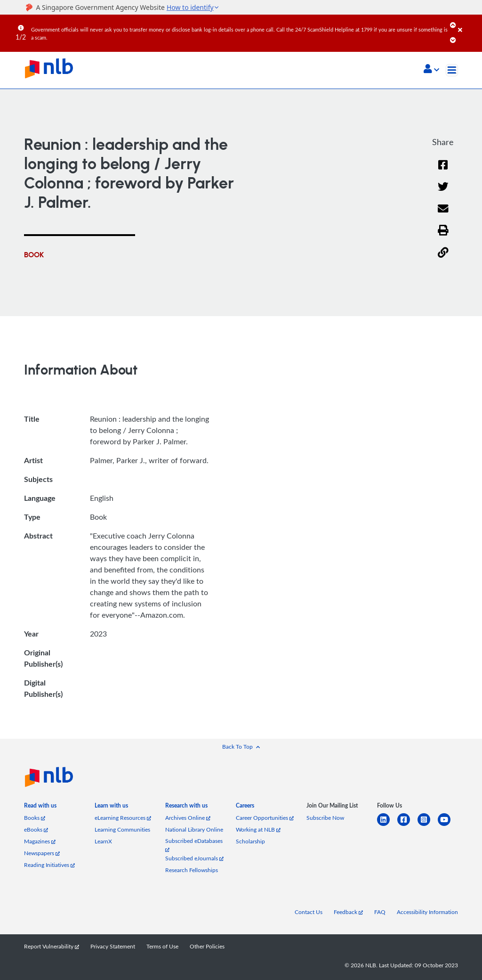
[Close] (468, 23)
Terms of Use (162, 946)
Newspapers (42, 853)
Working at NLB (258, 829)
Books (35, 818)
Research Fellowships (192, 870)
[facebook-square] (407, 825)
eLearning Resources (123, 818)
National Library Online (194, 829)
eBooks (36, 829)
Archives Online (188, 818)
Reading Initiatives (49, 865)
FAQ (380, 912)
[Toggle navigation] (452, 70)
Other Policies (207, 946)
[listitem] (40, 807)
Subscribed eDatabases (194, 845)
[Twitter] (443, 192)
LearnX (103, 841)
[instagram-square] (428, 825)
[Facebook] (443, 171)
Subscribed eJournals (194, 858)
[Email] (443, 215)
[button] (431, 70)
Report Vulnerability (52, 946)
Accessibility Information (427, 912)
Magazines (40, 841)
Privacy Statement (113, 946)
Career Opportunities (265, 818)
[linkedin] (387, 825)
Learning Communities (122, 829)
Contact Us (309, 912)
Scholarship (250, 841)
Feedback (348, 912)
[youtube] (448, 825)
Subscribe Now (325, 818)
